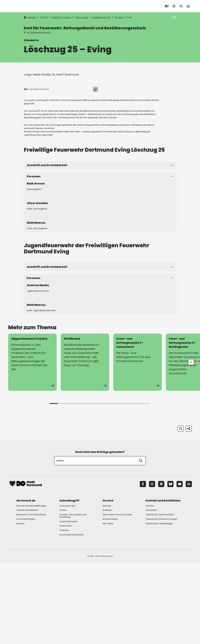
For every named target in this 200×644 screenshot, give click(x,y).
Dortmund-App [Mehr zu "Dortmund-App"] (67, 587)
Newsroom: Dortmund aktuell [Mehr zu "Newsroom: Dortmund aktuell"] (31, 596)
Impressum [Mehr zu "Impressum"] (151, 591)
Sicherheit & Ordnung (61, 17)
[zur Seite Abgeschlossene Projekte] (32, 443)
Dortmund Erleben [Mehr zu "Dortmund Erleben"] (26, 600)
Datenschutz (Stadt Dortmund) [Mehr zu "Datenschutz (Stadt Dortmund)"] (161, 600)
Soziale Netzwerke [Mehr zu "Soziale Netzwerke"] (69, 602)
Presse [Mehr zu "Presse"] (63, 591)
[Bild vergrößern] (187, 89)
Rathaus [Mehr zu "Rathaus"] (20, 605)
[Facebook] (143, 565)
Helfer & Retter (82, 17)
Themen (44, 17)
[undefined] (191, 443)
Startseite (30, 17)
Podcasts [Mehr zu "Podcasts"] (64, 611)
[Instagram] (152, 565)
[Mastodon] (161, 565)
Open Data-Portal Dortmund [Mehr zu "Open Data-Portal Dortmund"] (117, 596)
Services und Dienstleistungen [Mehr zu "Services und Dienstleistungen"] (31, 587)
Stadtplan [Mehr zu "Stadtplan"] (108, 591)
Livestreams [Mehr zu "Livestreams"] (65, 607)
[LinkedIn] (189, 565)
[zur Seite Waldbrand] (85, 443)
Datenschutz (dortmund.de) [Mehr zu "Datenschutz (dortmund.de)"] (160, 596)
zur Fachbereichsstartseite (37, 32)
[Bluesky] (170, 565)
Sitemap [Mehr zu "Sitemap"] (107, 587)
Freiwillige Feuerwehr (101, 17)
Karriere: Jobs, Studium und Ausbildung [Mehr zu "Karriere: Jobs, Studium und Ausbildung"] (73, 597)
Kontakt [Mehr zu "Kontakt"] (150, 587)
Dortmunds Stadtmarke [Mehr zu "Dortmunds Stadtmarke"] (71, 616)
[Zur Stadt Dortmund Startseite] (26, 6)
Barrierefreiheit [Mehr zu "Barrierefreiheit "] (110, 600)
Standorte (119, 17)
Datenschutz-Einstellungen (159, 605)
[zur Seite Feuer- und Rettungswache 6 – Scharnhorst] (137, 443)
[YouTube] (180, 565)
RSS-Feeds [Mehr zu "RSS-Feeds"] (108, 605)
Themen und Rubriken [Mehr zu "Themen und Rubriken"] (27, 591)
